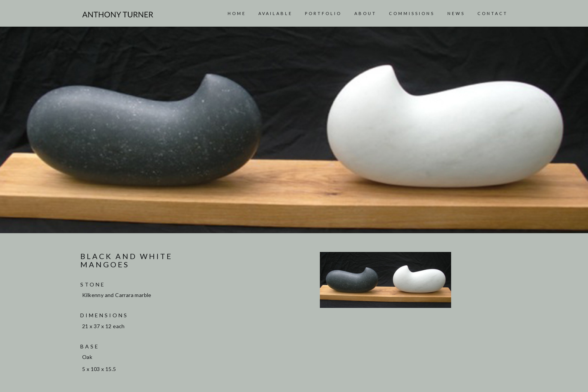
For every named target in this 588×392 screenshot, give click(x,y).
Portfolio (323, 13)
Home (237, 13)
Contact (493, 13)
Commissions (412, 13)
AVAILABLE (275, 13)
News (456, 13)
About (365, 13)
